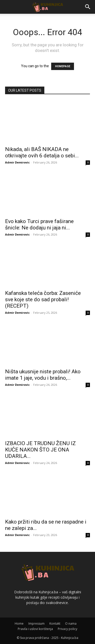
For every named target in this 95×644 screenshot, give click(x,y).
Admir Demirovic (17, 162)
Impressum (36, 624)
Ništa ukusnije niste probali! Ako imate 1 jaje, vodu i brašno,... (43, 375)
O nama (71, 624)
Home (19, 624)
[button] (88, 7)
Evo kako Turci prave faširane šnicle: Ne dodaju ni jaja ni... (39, 224)
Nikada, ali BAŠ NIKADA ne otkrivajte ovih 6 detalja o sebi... (42, 152)
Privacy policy (68, 629)
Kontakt (55, 624)
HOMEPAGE (63, 66)
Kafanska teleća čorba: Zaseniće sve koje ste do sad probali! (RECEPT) (43, 299)
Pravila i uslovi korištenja (35, 629)
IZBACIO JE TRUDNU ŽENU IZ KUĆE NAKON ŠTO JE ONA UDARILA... (40, 450)
